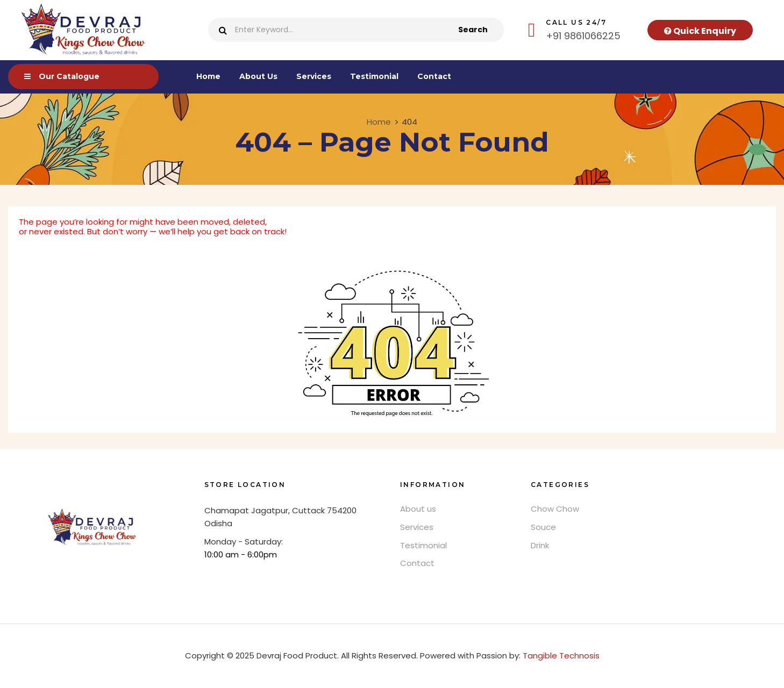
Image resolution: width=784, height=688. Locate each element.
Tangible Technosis (561, 655)
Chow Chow (555, 509)
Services (417, 527)
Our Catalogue (69, 76)
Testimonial (423, 545)
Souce (543, 527)
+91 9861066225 (583, 36)
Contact (417, 563)
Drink (540, 545)
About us (418, 509)
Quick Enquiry (700, 31)
